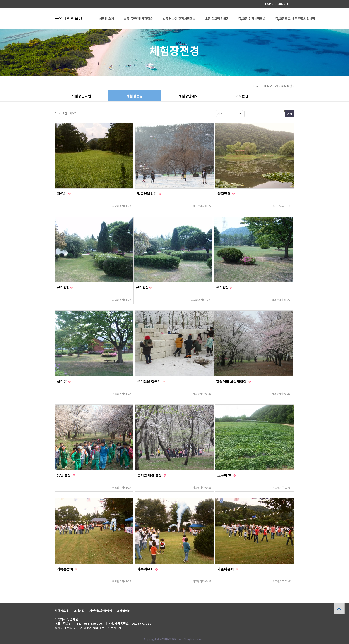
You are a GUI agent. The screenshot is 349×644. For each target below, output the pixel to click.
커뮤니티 (105, 40)
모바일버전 (124, 611)
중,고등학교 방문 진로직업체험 (295, 19)
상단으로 (339, 608)
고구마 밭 (225, 475)
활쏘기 (62, 193)
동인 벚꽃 (64, 475)
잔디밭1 (222, 287)
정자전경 (224, 193)
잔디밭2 (142, 287)
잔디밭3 (63, 287)
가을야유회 (226, 569)
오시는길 (242, 96)
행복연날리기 (147, 193)
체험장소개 (62, 611)
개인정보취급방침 (101, 611)
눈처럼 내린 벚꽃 (150, 475)
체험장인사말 (81, 96)
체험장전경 (135, 96)
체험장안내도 (188, 96)
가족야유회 (146, 569)
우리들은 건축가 (150, 381)
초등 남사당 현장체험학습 (179, 19)
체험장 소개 (107, 19)
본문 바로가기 (0, 0)
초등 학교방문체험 (217, 19)
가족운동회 (66, 569)
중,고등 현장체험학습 (252, 19)
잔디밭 (62, 381)
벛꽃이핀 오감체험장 (232, 381)
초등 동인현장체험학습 (138, 19)
